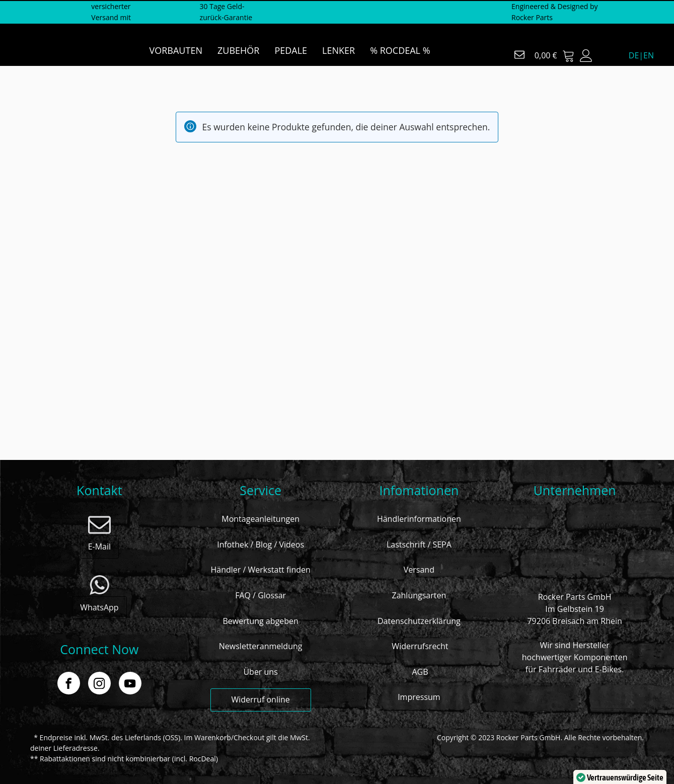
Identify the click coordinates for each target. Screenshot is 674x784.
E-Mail (99, 546)
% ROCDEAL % (400, 50)
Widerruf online (260, 699)
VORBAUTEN (176, 50)
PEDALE (291, 50)
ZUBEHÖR (238, 50)
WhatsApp (99, 607)
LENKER (339, 50)
